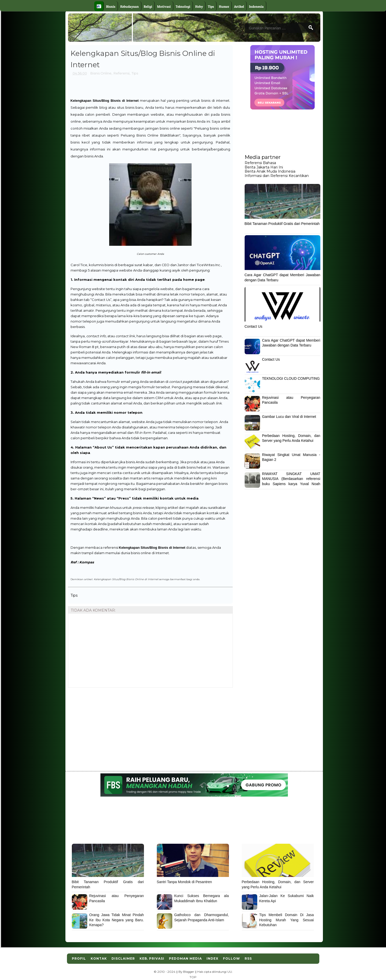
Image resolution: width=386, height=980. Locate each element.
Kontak (99, 958)
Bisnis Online (101, 73)
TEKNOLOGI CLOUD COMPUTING (291, 378)
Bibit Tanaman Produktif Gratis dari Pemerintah (282, 224)
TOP (193, 977)
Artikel (239, 6)
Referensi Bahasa (260, 163)
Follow (231, 958)
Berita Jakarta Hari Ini (264, 167)
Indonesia (256, 6)
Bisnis (111, 6)
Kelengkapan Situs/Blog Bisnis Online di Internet (126, 579)
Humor (224, 6)
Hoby (199, 6)
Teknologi (183, 6)
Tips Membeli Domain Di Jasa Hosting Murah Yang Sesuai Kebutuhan (287, 920)
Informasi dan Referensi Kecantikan (277, 176)
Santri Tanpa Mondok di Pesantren (185, 882)
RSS (248, 958)
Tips (211, 6)
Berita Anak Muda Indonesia (270, 171)
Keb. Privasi (152, 958)
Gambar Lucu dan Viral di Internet (289, 417)
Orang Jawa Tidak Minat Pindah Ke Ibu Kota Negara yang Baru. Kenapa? (117, 920)
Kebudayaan (130, 6)
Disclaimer (123, 958)
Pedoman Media (185, 958)
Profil (79, 958)
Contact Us (254, 326)
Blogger (189, 972)
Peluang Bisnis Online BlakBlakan (150, 135)
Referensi (122, 73)
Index (212, 958)
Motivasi (164, 6)
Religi (148, 6)
